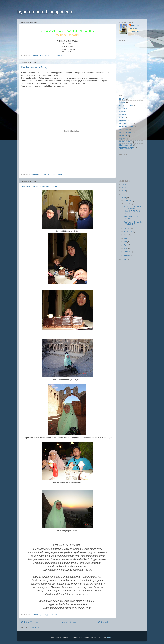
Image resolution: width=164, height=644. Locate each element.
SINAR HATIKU (125, 142)
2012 (124, 194)
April (126, 245)
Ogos (126, 235)
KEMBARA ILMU (126, 123)
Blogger (110, 638)
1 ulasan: (55, 614)
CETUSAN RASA (126, 105)
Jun (126, 238)
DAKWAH (123, 108)
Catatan (122, 102)
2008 (124, 259)
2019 (124, 184)
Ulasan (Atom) (34, 627)
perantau (135, 25)
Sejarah (122, 139)
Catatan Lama (106, 622)
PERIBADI (123, 136)
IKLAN (122, 117)
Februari (127, 252)
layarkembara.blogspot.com (45, 12)
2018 (124, 187)
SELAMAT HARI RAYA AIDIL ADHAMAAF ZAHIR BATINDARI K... (132, 210)
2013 (124, 191)
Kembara (123, 120)
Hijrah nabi (123, 114)
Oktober (127, 228)
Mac (126, 248)
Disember (128, 201)
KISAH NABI (124, 130)
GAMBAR (123, 111)
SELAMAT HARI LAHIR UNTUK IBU (40, 186)
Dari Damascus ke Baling (34, 67)
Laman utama (68, 622)
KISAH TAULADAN (127, 133)
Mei (126, 242)
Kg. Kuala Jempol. (126, 127)
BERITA (122, 99)
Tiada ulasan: (57, 55)
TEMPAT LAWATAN (127, 148)
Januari (127, 255)
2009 (124, 198)
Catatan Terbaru (30, 622)
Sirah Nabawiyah (126, 145)
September (128, 232)
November (128, 204)
